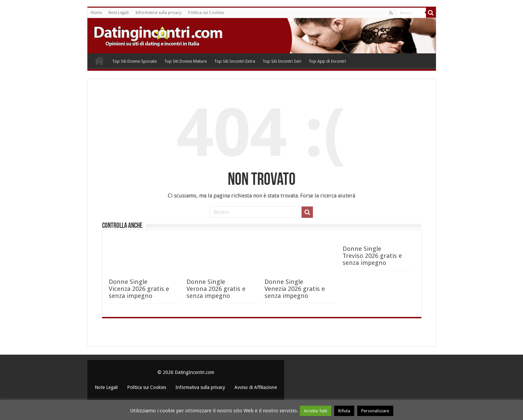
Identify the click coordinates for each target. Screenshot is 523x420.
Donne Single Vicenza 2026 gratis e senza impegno (139, 289)
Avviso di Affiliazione (256, 387)
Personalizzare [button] (375, 411)
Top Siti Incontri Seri (282, 61)
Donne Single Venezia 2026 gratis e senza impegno (295, 289)
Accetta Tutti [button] (316, 411)
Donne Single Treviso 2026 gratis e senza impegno (372, 256)
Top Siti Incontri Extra (235, 61)
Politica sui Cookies (206, 13)
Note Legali (119, 13)
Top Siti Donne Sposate (134, 61)
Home (96, 13)
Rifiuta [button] (344, 411)
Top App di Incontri (327, 61)
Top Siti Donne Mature (185, 61)
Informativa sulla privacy (158, 13)
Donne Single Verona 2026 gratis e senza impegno (216, 289)
